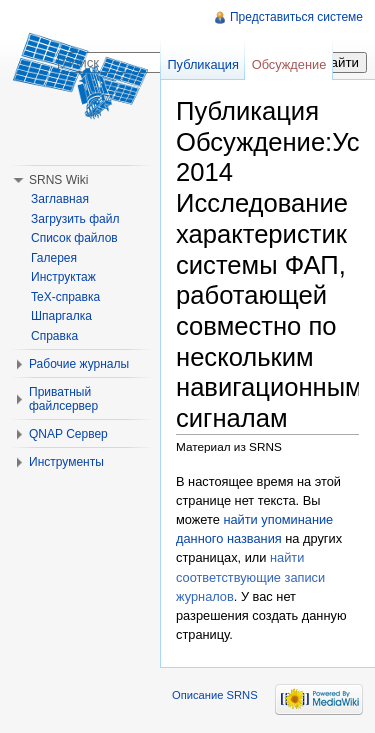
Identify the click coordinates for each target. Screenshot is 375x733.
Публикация (203, 64)
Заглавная (60, 199)
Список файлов (74, 238)
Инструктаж (63, 277)
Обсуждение (289, 64)
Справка (54, 336)
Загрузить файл (75, 219)
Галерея (54, 258)
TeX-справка (65, 297)
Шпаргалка (61, 316)
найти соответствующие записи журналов (250, 576)
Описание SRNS (215, 695)
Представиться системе (296, 17)
